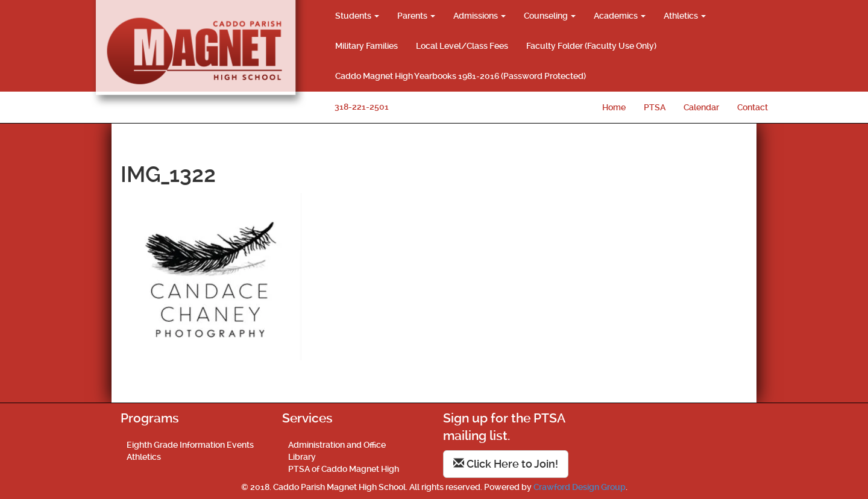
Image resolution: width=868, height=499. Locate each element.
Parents (416, 16)
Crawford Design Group (580, 487)
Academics (620, 16)
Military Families (366, 46)
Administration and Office (337, 445)
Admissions (480, 16)
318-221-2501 (362, 107)
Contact (753, 107)
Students (357, 16)
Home (614, 107)
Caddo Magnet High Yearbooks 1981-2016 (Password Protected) (461, 76)
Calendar (701, 107)
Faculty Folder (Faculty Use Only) (591, 46)
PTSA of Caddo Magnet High (344, 469)
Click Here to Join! (506, 464)
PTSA (655, 107)
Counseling (550, 16)
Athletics (685, 16)
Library (302, 457)
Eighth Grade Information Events (190, 445)
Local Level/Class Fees (462, 46)
